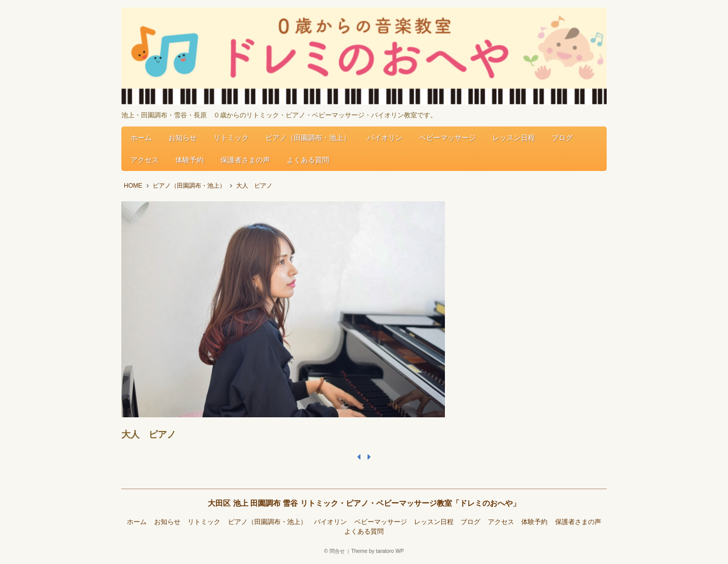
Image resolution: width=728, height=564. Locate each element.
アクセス (145, 160)
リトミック (231, 138)
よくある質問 (308, 160)
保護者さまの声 (245, 160)
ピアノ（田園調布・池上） (308, 138)
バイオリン (385, 138)
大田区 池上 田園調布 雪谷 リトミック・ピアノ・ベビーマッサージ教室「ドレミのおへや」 (364, 503)
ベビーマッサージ (447, 138)
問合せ (337, 551)
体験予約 (190, 160)
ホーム (141, 138)
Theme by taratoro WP (377, 551)
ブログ (562, 138)
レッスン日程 (514, 138)
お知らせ (183, 138)
